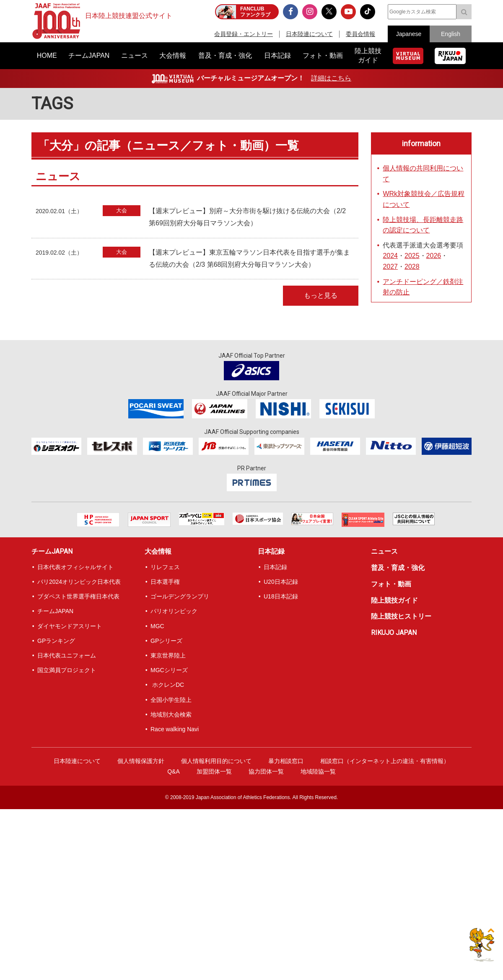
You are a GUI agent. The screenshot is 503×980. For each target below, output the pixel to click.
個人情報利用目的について (216, 761)
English (451, 34)
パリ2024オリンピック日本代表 (79, 582)
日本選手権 (165, 582)
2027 (390, 267)
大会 (122, 210)
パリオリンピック (174, 611)
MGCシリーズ (169, 670)
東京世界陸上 (168, 655)
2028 (412, 267)
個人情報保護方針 (141, 761)
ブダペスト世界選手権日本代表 (78, 596)
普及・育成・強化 (398, 568)
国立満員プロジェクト (67, 670)
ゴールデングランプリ (180, 596)
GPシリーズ (166, 641)
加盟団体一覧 (214, 771)
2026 (434, 256)
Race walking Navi (175, 729)
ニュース (384, 551)
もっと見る (321, 295)
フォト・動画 (391, 584)
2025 (412, 256)
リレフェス (165, 567)
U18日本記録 (281, 596)
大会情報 (158, 551)
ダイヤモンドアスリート (70, 626)
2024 (390, 256)
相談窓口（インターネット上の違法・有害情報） (385, 761)
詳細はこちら (331, 78)
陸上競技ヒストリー (401, 616)
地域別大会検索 (171, 714)
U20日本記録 (281, 582)
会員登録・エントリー (244, 34)
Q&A (174, 771)
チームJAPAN (52, 551)
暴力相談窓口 (286, 761)
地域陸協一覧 (318, 771)
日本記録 (271, 551)
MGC (157, 626)
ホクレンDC (167, 685)
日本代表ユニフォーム (67, 655)
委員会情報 (360, 34)
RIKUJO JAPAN (394, 633)
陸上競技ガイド (394, 600)
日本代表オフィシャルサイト (75, 567)
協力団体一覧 (266, 771)
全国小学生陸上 (171, 700)
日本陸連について (309, 34)
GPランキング (56, 641)
